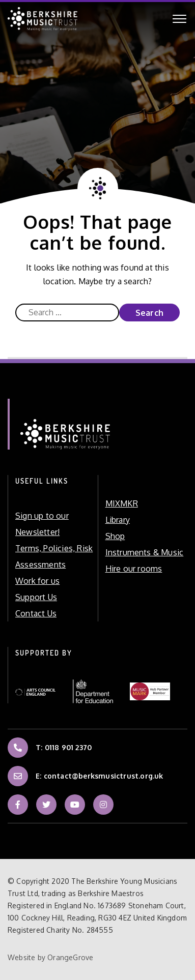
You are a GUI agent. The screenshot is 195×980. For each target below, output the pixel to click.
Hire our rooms (134, 569)
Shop (115, 536)
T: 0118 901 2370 (64, 746)
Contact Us (36, 613)
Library (118, 520)
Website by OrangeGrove (50, 957)
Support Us (36, 597)
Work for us (37, 581)
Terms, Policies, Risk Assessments (54, 556)
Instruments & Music (145, 552)
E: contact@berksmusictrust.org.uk (100, 774)
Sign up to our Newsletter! (42, 524)
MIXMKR (122, 503)
